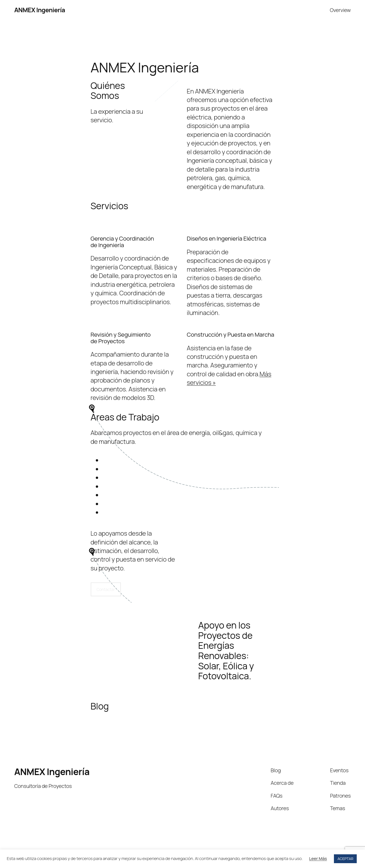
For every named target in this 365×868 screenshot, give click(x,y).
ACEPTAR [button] (345, 859)
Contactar (106, 589)
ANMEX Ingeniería (40, 10)
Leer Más (318, 858)
